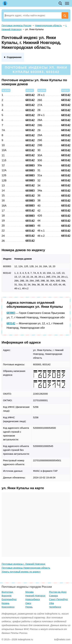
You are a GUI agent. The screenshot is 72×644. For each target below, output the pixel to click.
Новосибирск (33, 599)
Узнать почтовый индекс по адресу (21, 572)
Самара (53, 596)
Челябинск (55, 607)
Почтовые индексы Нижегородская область (26, 568)
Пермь (29, 607)
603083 (11, 313)
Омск (28, 603)
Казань (5, 603)
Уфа (51, 603)
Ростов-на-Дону (58, 592)
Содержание (14, 57)
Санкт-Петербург (59, 599)
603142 (11, 323)
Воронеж (7, 596)
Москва (29, 592)
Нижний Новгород (35, 596)
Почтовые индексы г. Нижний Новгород (23, 564)
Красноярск (8, 607)
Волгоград (7, 592)
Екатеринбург (9, 599)
